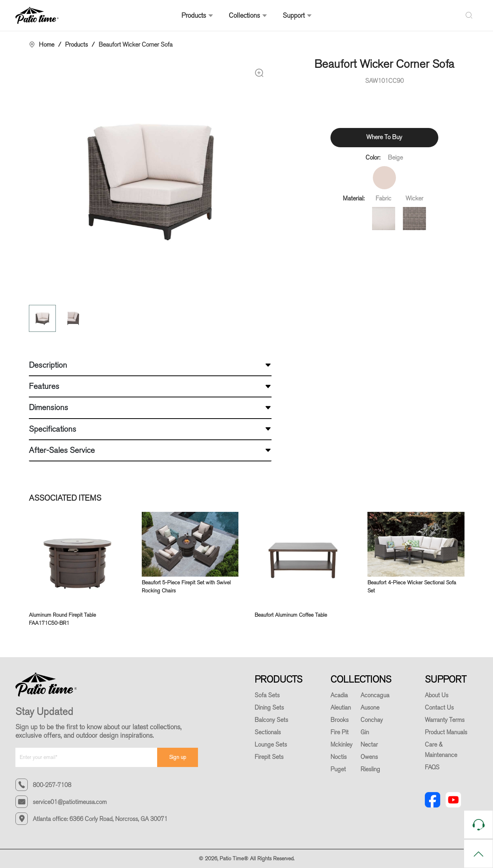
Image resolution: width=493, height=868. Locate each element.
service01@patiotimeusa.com (70, 802)
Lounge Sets (271, 745)
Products (197, 15)
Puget (338, 769)
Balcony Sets (271, 720)
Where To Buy (384, 137)
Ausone (370, 708)
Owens (369, 757)
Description (48, 365)
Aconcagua (375, 695)
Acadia (339, 695)
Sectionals (268, 732)
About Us (437, 695)
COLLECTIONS (361, 680)
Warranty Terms (445, 720)
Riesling (370, 769)
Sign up (178, 757)
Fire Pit (340, 732)
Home (47, 45)
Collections (248, 15)
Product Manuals (446, 732)
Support (297, 15)
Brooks (340, 720)
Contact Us (439, 708)
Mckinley (341, 745)
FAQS (432, 767)
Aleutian (341, 708)
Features (44, 386)
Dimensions (49, 407)
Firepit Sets (269, 757)
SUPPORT (446, 680)
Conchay (372, 720)
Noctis (339, 757)
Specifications (53, 429)
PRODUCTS (278, 680)
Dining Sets (269, 708)
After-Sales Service (62, 450)
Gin (365, 732)
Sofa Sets (267, 695)
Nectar (369, 745)
